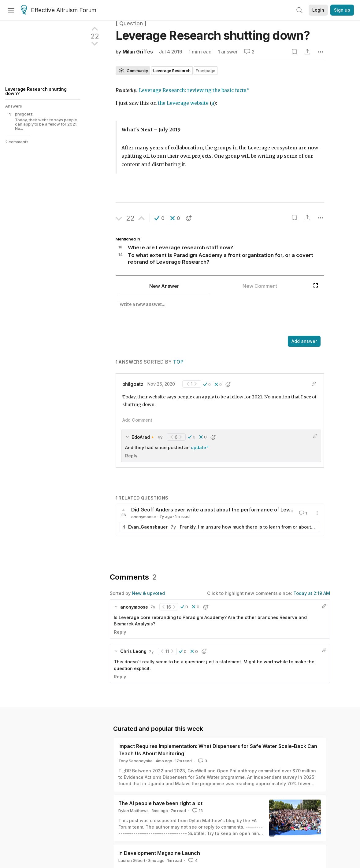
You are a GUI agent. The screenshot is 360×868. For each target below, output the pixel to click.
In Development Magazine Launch (159, 853)
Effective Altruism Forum (59, 10)
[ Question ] (131, 23)
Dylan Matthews (134, 811)
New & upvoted (148, 593)
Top (178, 362)
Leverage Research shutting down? (36, 91)
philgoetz (133, 384)
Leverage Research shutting (213, 35)
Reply (131, 456)
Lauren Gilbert (132, 860)
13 (197, 811)
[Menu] (11, 10)
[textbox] (213, 316)
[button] (160, 218)
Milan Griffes (138, 52)
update (199, 447)
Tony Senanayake (135, 761)
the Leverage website (183, 103)
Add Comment (137, 420)
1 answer (228, 52)
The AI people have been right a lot (160, 803)
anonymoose (144, 517)
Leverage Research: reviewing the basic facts (193, 90)
